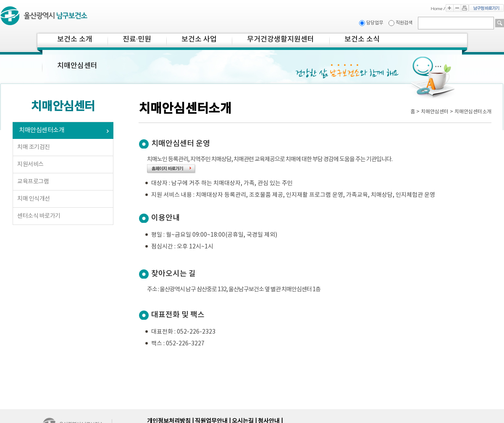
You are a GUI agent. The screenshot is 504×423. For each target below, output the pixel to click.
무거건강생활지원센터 (281, 39)
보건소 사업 (199, 39)
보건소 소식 (362, 39)
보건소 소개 (75, 39)
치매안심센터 (77, 66)
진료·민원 (137, 39)
